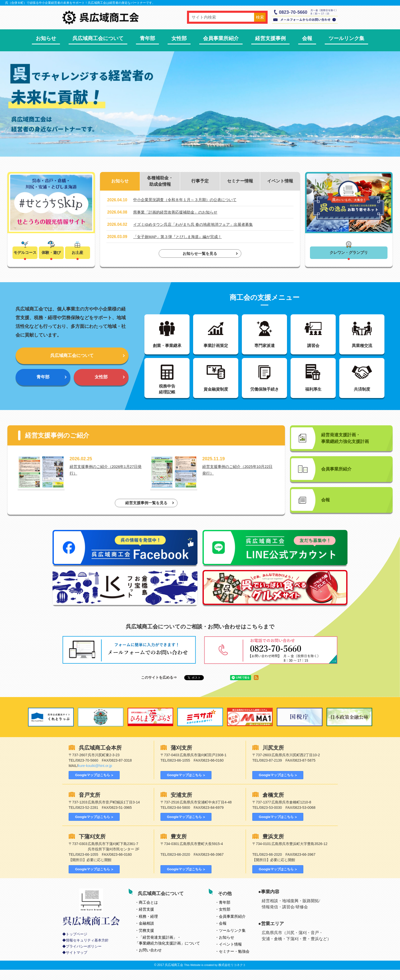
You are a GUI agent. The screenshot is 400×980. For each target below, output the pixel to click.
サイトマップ (77, 963)
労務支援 (147, 940)
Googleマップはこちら (92, 784)
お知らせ (46, 38)
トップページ (77, 944)
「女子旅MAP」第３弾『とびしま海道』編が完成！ (180, 238)
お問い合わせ (151, 960)
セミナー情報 (240, 182)
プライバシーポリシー (84, 957)
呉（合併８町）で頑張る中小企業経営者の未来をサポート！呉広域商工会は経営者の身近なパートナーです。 (80, 3)
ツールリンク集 (346, 38)
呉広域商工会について (98, 38)
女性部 (179, 38)
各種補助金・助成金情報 (160, 182)
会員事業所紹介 (221, 38)
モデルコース (25, 253)
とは (149, 912)
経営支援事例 (270, 38)
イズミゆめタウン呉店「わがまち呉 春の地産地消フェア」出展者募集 (197, 225)
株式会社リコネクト (232, 975)
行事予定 (200, 182)
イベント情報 (280, 182)
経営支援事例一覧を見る (146, 511)
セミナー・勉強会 (235, 961)
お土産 (78, 253)
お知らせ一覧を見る (200, 255)
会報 (307, 38)
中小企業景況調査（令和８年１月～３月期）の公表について (188, 201)
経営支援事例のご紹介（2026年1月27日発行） (107, 476)
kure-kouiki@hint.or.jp (95, 775)
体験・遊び (51, 253)
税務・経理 (149, 926)
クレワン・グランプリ (349, 253)
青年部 (147, 38)
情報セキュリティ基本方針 (87, 951)
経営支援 (147, 919)
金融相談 (147, 933)
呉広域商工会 (174, 975)
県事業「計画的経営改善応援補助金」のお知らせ (178, 213)
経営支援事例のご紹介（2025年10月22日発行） (239, 476)
